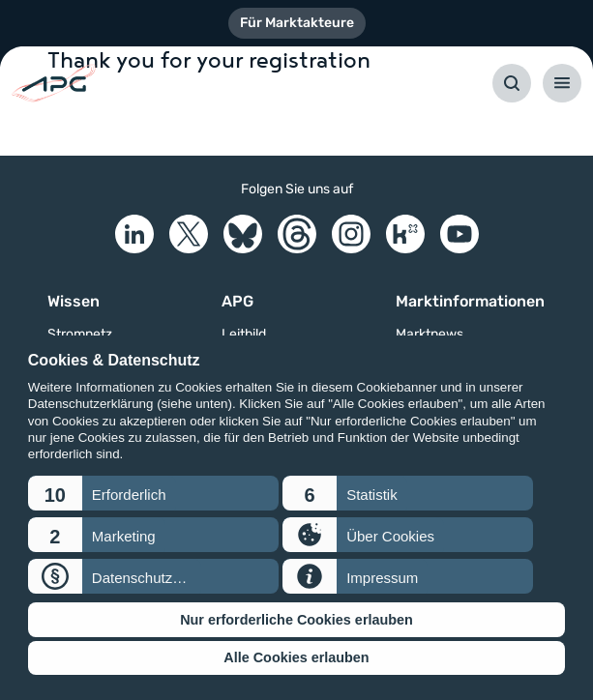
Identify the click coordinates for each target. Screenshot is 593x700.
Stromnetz (80, 335)
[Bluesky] (243, 234)
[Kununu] (405, 234)
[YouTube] (460, 234)
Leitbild (244, 335)
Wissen (74, 301)
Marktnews (430, 335)
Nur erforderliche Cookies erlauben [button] (296, 620)
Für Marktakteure (297, 23)
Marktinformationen (470, 301)
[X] (189, 234)
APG (237, 301)
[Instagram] (351, 234)
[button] (153, 493)
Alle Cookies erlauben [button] (296, 657)
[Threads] (297, 234)
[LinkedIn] (134, 234)
